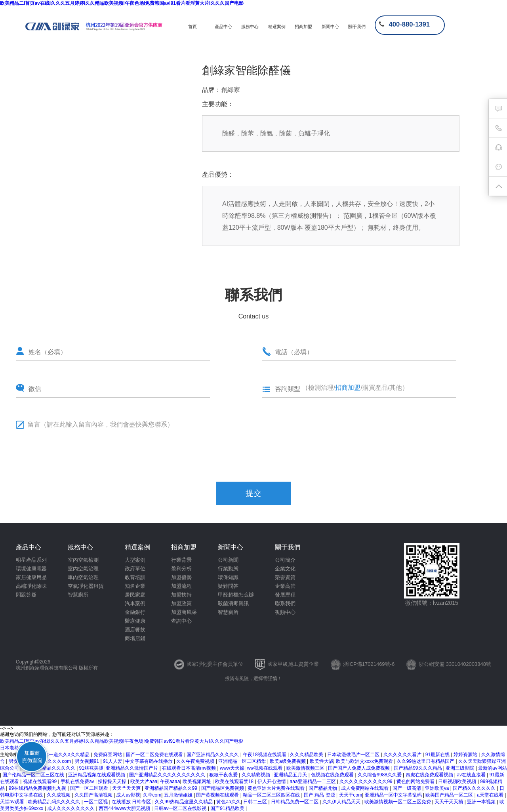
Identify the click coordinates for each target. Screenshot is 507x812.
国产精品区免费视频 (223, 788)
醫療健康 (135, 621)
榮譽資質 (285, 577)
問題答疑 (26, 595)
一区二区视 (96, 802)
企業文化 (285, 569)
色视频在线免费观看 (333, 775)
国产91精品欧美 (228, 808)
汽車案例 (135, 603)
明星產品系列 (31, 560)
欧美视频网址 (197, 782)
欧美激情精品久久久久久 (50, 768)
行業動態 (228, 569)
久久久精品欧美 (307, 755)
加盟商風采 (184, 612)
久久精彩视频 (256, 775)
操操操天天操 (113, 782)
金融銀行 (135, 612)
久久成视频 (59, 795)
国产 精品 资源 (320, 795)
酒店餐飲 (135, 630)
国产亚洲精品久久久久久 (213, 755)
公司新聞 (228, 560)
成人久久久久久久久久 (71, 808)
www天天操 (232, 768)
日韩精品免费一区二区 (295, 802)
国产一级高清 (407, 788)
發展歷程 (285, 595)
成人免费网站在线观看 (365, 788)
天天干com (351, 795)
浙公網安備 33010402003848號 (449, 664)
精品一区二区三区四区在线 (272, 795)
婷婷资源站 (466, 755)
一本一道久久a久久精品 (65, 755)
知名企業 (135, 586)
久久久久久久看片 (403, 755)
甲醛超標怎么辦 (236, 595)
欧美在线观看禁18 (235, 782)
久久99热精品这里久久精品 (184, 802)
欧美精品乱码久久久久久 (54, 802)
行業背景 (181, 560)
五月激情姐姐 (179, 795)
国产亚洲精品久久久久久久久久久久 (168, 775)
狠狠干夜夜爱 (224, 775)
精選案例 (277, 27)
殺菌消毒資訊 (233, 603)
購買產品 (375, 388)
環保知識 (228, 577)
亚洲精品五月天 (291, 775)
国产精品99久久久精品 (418, 768)
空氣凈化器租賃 (86, 586)
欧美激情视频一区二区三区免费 (398, 802)
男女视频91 (88, 761)
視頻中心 (285, 612)
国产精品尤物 (323, 788)
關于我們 (357, 27)
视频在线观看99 (41, 782)
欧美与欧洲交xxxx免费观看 (365, 761)
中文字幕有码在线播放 (150, 761)
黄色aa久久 (228, 802)
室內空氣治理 (83, 569)
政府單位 (135, 569)
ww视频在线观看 (265, 768)
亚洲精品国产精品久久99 (172, 788)
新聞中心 (330, 27)
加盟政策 (181, 603)
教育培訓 (135, 577)
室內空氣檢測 (83, 560)
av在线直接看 (472, 775)
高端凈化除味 (31, 586)
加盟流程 (181, 586)
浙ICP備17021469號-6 (363, 664)
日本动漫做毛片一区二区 (354, 755)
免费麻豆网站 (108, 755)
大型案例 (135, 560)
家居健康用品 (31, 577)
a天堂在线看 (491, 795)
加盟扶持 (181, 595)
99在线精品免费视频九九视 (38, 788)
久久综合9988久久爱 (380, 775)
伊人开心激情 (272, 782)
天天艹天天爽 (127, 788)
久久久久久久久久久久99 (367, 782)
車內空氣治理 (83, 577)
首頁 (193, 27)
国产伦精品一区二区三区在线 (34, 775)
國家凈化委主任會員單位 (209, 664)
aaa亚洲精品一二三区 (314, 782)
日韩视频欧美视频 (458, 782)
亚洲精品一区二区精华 (243, 761)
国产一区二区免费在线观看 (155, 755)
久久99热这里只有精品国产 (426, 761)
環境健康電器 (31, 569)
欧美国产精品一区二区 (450, 795)
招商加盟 (303, 27)
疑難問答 (228, 586)
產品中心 (223, 27)
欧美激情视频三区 (306, 768)
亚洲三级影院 (460, 768)
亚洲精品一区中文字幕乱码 (394, 795)
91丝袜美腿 (91, 768)
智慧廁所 (78, 595)
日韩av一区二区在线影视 (181, 808)
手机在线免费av (78, 782)
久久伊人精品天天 (342, 802)
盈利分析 (181, 569)
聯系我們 (285, 603)
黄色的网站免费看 (416, 782)
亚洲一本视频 (482, 802)
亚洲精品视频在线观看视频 (97, 775)
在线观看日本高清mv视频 (190, 768)
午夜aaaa (170, 782)
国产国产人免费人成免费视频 (359, 768)
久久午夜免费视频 (196, 761)
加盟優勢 (181, 577)
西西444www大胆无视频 (125, 808)
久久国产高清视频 (94, 795)
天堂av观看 (13, 802)
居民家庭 (135, 595)
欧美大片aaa (144, 782)
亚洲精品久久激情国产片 (132, 768)
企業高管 (285, 586)
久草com (152, 795)
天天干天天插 (449, 802)
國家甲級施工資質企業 (287, 664)
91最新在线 (438, 755)
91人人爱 (113, 761)
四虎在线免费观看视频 (430, 775)
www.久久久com (54, 761)
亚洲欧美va (438, 788)
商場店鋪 (135, 638)
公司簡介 (285, 560)
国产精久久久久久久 (475, 788)
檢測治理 (321, 388)
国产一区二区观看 (90, 788)
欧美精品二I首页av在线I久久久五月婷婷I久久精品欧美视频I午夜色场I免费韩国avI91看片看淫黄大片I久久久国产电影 (122, 3)
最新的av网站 (493, 768)
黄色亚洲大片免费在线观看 (277, 788)
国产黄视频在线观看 (218, 795)
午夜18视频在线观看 (265, 755)
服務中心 (250, 27)
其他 (396, 388)
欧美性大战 (322, 761)
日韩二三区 (256, 802)
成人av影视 (128, 795)
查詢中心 (181, 621)
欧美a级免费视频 (288, 761)
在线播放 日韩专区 (132, 802)
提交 (253, 493)
